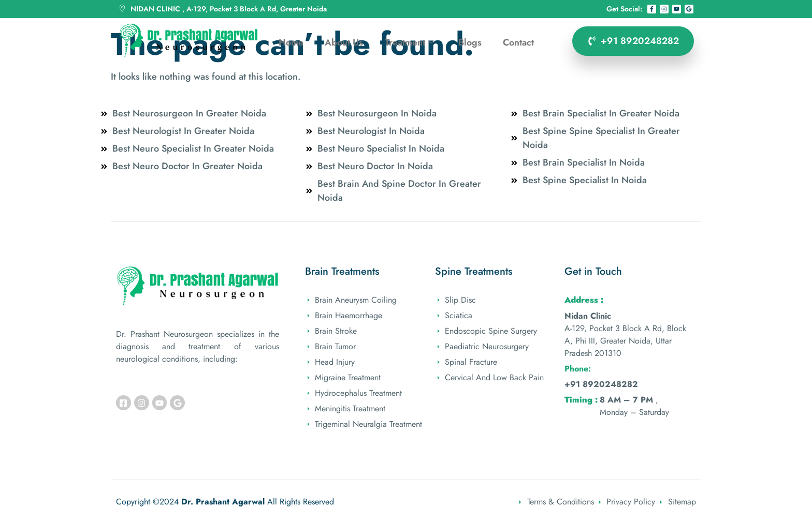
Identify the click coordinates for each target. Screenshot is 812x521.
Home (290, 42)
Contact (520, 42)
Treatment (409, 42)
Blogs (471, 42)
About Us (343, 42)
